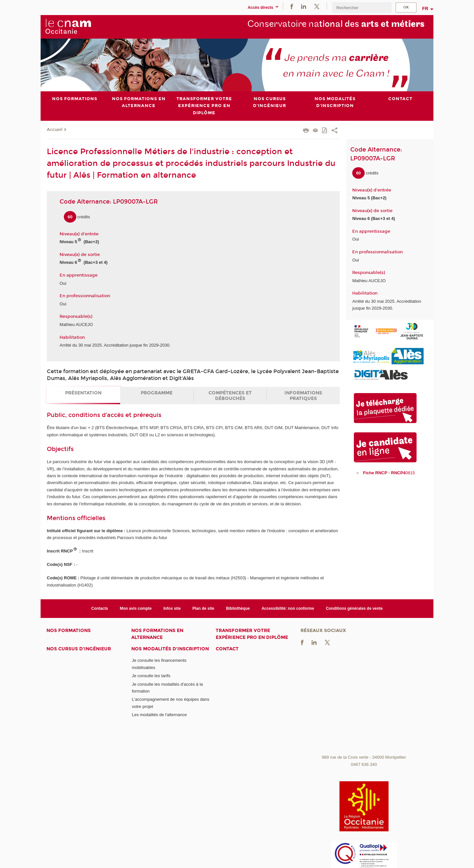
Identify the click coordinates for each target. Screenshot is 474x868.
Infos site (172, 608)
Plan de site (203, 608)
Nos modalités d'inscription (170, 649)
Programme (157, 393)
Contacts (100, 608)
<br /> (364, 703)
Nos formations (69, 631)
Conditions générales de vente (354, 608)
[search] (362, 8)
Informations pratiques (303, 396)
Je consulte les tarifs (151, 676)
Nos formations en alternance (157, 634)
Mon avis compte (136, 608)
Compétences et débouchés (230, 396)
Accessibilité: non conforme (288, 608)
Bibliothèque (238, 608)
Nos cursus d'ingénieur (79, 649)
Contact (227, 649)
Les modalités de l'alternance (159, 715)
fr (425, 9)
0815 (389, 473)
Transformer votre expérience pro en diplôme (252, 634)
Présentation (83, 393)
